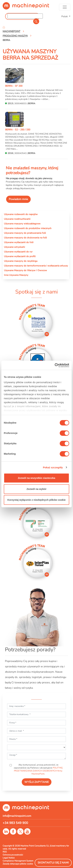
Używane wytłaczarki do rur (18, 252)
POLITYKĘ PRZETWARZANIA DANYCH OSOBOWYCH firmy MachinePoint (38, 771)
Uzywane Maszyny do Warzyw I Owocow (25, 270)
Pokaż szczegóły (53, 467)
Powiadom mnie (18, 199)
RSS (5, 852)
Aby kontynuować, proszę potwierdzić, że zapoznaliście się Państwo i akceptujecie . (38, 769)
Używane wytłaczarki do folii (19, 242)
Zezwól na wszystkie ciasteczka (36, 478)
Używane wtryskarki (14, 247)
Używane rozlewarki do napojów (21, 214)
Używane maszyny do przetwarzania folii (25, 233)
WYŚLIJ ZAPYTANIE (37, 782)
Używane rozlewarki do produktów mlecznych (28, 228)
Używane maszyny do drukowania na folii (25, 238)
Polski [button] (65, 16)
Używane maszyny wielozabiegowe (22, 224)
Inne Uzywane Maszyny (16, 275)
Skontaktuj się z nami (53, 863)
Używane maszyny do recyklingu (21, 261)
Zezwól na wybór (36, 489)
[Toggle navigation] (65, 7)
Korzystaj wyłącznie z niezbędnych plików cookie (37, 500)
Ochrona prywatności (13, 855)
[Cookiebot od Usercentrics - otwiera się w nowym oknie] (55, 365)
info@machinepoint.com (17, 816)
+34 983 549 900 (15, 823)
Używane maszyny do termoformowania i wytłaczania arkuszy (36, 266)
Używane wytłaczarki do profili (20, 256)
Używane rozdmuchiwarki (17, 219)
